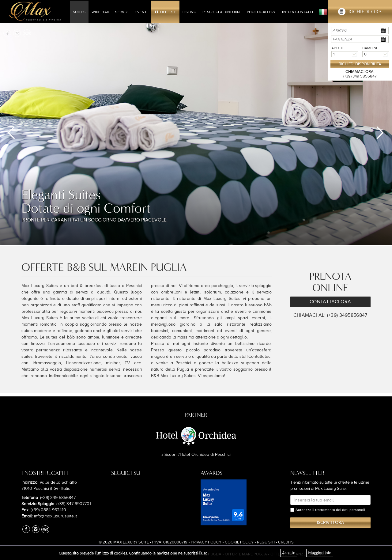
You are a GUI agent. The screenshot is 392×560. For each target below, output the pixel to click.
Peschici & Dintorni (222, 12)
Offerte (165, 12)
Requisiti (266, 542)
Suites (79, 12)
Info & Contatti (298, 12)
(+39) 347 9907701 (74, 504)
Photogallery (262, 12)
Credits (286, 542)
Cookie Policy (239, 542)
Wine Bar (100, 12)
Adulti (337, 48)
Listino (189, 12)
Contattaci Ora (330, 302)
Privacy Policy (206, 542)
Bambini (370, 48)
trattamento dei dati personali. (341, 510)
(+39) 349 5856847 (360, 76)
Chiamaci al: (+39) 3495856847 (330, 315)
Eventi (141, 12)
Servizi (122, 12)
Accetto (289, 553)
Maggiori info (320, 553)
